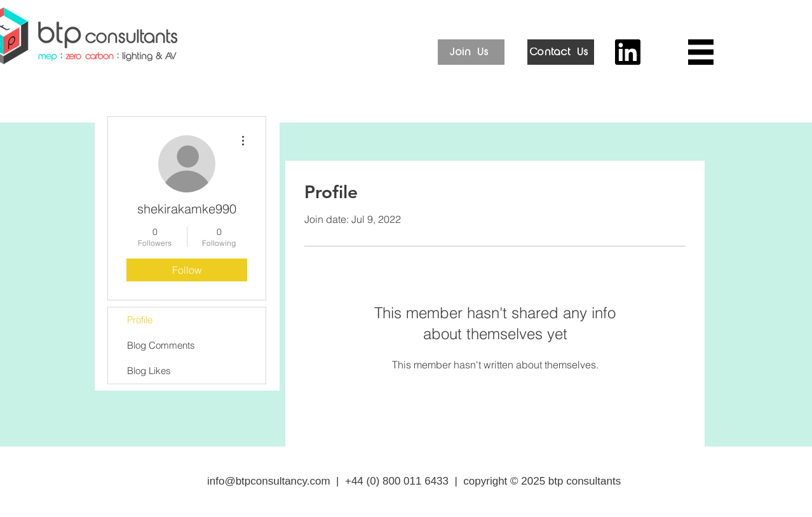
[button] (701, 52)
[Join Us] (471, 52)
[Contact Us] (561, 52)
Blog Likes (149, 371)
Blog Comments (161, 345)
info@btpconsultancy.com (269, 481)
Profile (140, 320)
